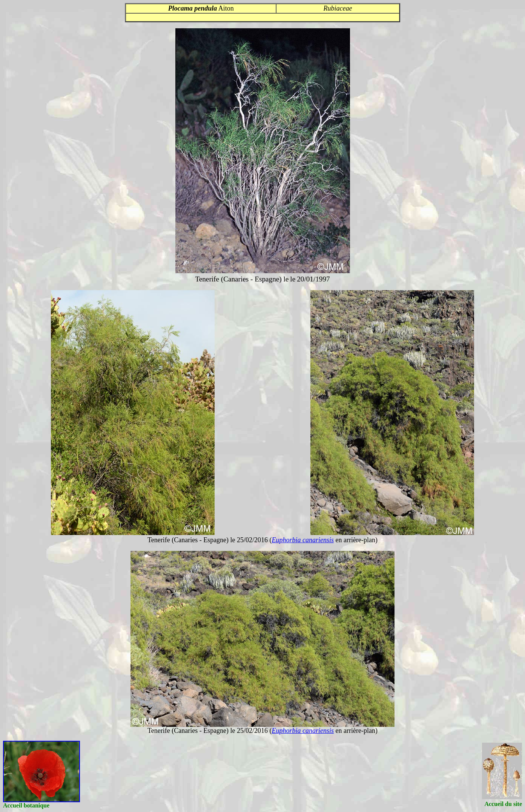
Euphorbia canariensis (303, 540)
